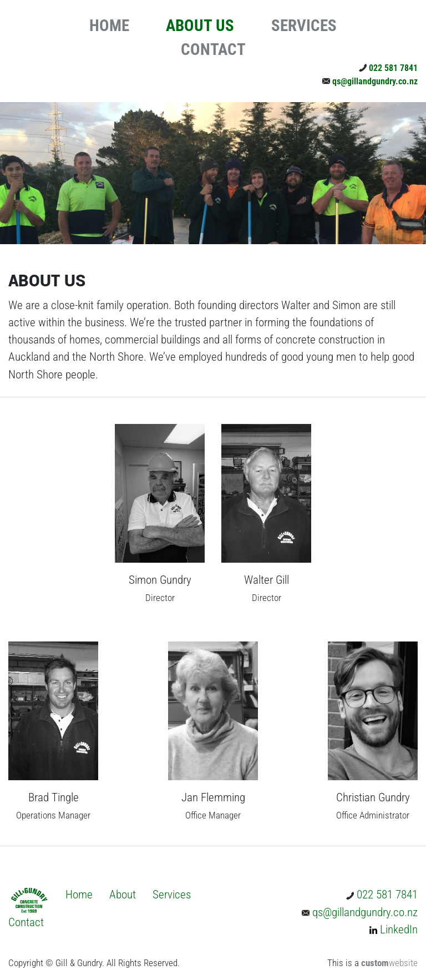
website (389, 963)
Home (79, 895)
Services (172, 895)
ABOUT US (200, 26)
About (123, 895)
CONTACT (213, 49)
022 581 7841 (388, 68)
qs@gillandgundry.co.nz (370, 81)
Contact (26, 922)
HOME (109, 26)
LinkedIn (394, 930)
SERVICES (304, 26)
